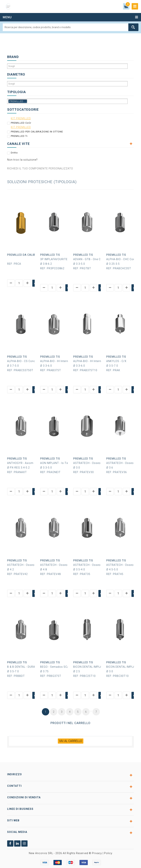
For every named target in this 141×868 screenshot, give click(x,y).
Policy (108, 850)
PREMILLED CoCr (21, 123)
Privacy (97, 850)
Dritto (14, 152)
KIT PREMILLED (21, 118)
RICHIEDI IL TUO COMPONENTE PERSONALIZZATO (40, 168)
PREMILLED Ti (19, 136)
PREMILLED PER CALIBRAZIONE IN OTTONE (37, 131)
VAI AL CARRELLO (71, 738)
